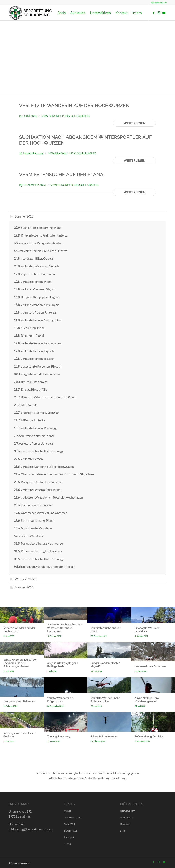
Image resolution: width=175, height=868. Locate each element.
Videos (68, 811)
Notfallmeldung (128, 811)
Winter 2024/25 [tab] (23, 579)
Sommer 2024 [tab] (22, 587)
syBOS (68, 844)
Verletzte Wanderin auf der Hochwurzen (74, 106)
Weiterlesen (134, 123)
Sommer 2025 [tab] (22, 216)
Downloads (126, 824)
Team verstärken (73, 817)
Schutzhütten (127, 817)
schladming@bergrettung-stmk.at (31, 829)
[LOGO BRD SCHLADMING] (31, 13)
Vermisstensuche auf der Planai (62, 175)
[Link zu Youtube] (164, 13)
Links (123, 831)
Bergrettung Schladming (69, 116)
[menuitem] (62, 13)
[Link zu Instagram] (159, 13)
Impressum (70, 837)
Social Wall (69, 824)
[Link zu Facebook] (154, 13)
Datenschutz (70, 831)
